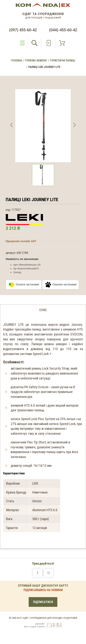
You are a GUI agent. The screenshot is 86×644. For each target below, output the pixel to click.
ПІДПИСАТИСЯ (43, 602)
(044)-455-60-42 (63, 30)
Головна (17, 61)
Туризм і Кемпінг (36, 61)
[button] (11, 126)
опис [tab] (43, 310)
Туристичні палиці (62, 61)
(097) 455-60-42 (23, 30)
